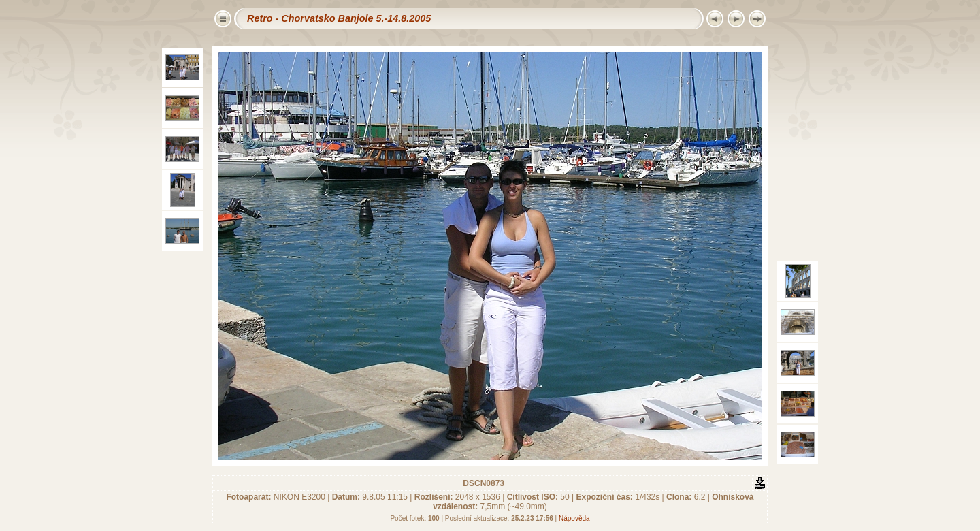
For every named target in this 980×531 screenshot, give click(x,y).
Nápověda (574, 518)
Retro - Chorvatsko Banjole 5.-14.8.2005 (339, 18)
